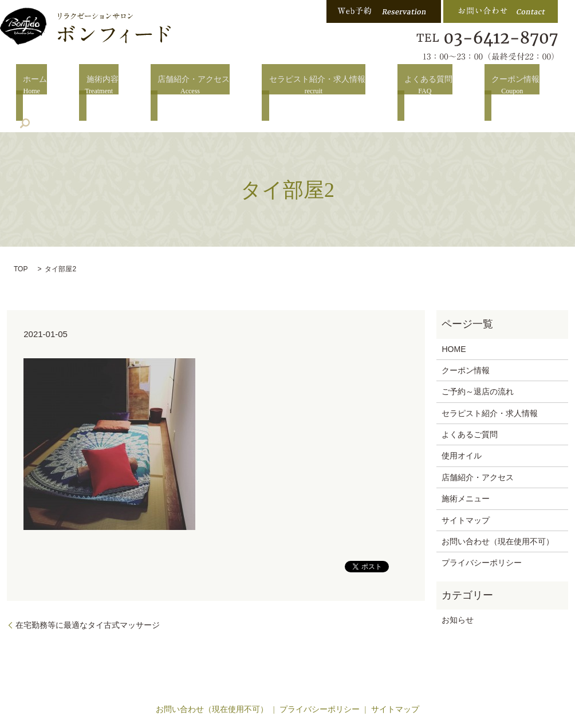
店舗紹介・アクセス (179, 87)
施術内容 (94, 87)
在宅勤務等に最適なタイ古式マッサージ (88, 591)
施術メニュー (466, 465)
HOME (454, 315)
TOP (21, 235)
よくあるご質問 (470, 401)
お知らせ (458, 586)
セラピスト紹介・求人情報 (295, 87)
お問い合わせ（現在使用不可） (498, 508)
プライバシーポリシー (482, 529)
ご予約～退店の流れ (478, 358)
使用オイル (462, 422)
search (544, 86)
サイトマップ (466, 486)
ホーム (34, 87)
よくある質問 (399, 87)
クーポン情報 (479, 87)
